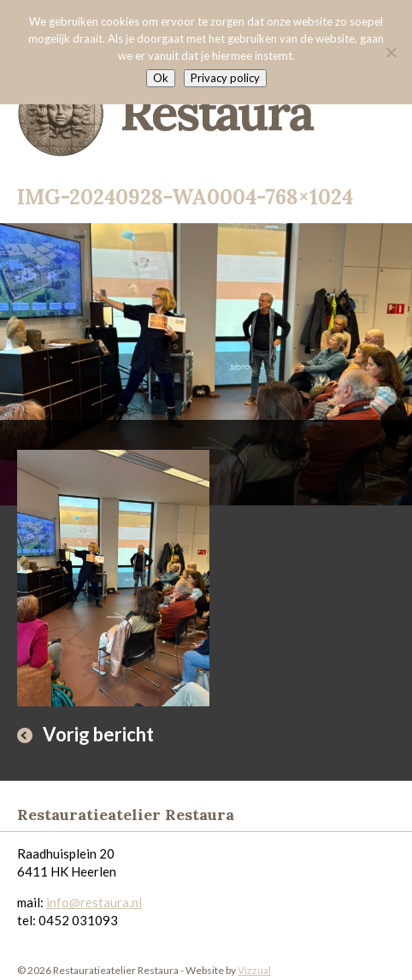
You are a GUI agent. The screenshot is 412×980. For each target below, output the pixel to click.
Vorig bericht (98, 734)
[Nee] (391, 52)
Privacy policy (225, 78)
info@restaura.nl (94, 902)
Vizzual (254, 970)
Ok (161, 78)
